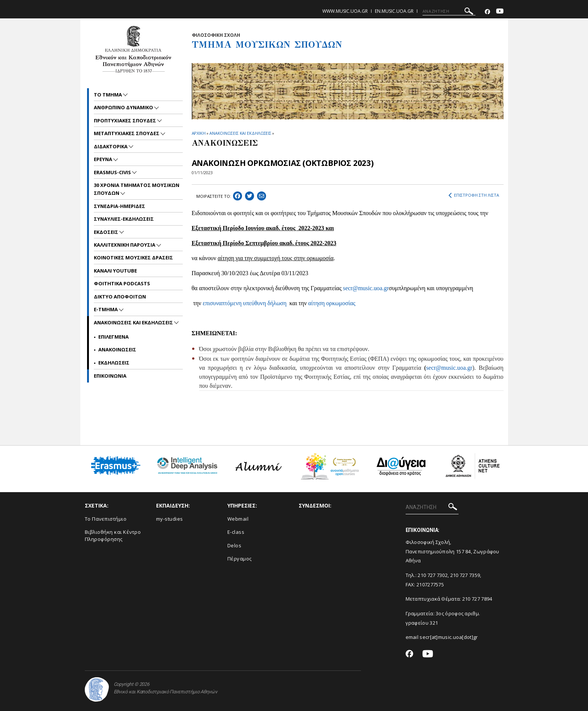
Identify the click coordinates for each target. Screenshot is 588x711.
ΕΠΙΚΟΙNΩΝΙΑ (110, 376)
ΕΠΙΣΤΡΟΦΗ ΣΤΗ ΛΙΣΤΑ (474, 195)
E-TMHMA (106, 309)
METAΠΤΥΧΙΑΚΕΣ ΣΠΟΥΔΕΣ (127, 133)
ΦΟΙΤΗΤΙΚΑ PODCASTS (122, 283)
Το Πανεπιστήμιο (106, 519)
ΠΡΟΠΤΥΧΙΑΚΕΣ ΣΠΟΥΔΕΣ (126, 121)
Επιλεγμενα (114, 337)
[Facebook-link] (487, 12)
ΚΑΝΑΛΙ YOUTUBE (115, 271)
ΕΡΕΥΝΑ (104, 159)
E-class (236, 532)
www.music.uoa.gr (345, 11)
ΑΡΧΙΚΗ (199, 133)
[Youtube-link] (500, 12)
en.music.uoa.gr (394, 11)
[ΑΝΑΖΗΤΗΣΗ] (449, 11)
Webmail (238, 519)
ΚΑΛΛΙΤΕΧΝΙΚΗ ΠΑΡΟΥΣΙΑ (125, 245)
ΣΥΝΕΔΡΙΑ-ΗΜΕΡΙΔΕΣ (120, 206)
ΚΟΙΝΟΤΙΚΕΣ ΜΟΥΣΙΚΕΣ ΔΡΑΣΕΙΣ (133, 258)
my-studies (170, 519)
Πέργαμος (240, 559)
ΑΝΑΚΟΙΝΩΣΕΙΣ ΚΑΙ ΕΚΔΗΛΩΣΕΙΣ (240, 133)
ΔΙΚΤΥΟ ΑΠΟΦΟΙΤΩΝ (120, 297)
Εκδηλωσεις (114, 363)
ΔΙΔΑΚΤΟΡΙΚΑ (111, 146)
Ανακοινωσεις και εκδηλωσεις (134, 322)
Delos (235, 545)
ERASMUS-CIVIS (113, 172)
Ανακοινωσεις (117, 349)
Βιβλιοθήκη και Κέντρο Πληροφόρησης (113, 536)
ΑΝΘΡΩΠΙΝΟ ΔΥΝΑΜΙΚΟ (124, 107)
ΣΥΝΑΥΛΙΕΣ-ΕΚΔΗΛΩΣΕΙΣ (124, 219)
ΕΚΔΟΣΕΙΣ (107, 232)
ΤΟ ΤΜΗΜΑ (108, 95)
